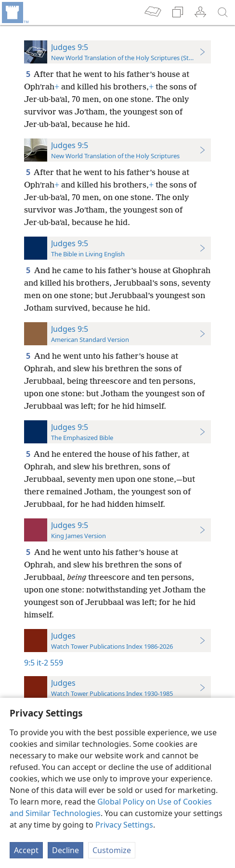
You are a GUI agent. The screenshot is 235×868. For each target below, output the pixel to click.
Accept (26, 850)
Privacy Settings (124, 825)
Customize (112, 850)
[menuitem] (14, 13)
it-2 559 (50, 663)
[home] (14, 13)
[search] (223, 13)
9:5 (29, 663)
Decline (65, 850)
